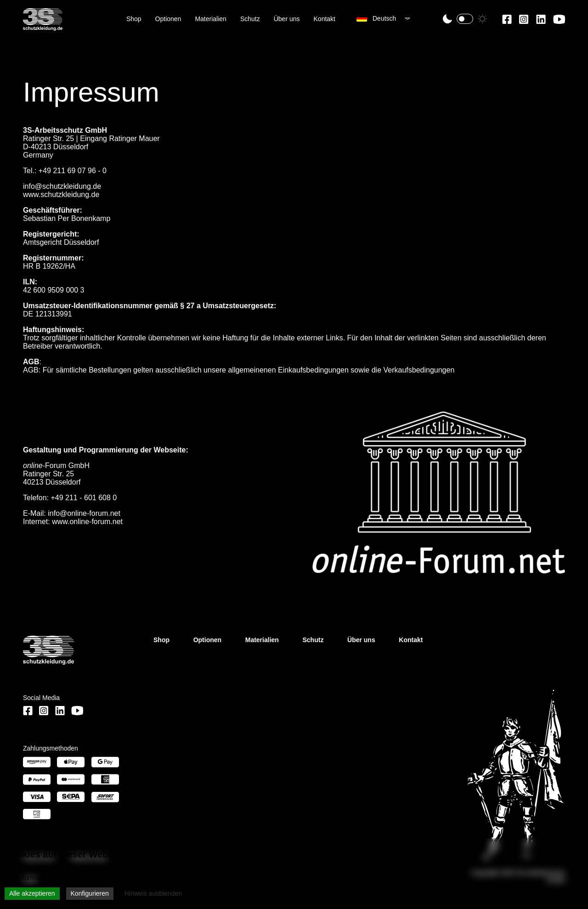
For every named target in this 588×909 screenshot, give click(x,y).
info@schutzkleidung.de (62, 186)
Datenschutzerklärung (150, 878)
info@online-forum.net (84, 513)
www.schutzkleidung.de (61, 195)
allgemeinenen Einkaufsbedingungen (288, 370)
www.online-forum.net (87, 522)
